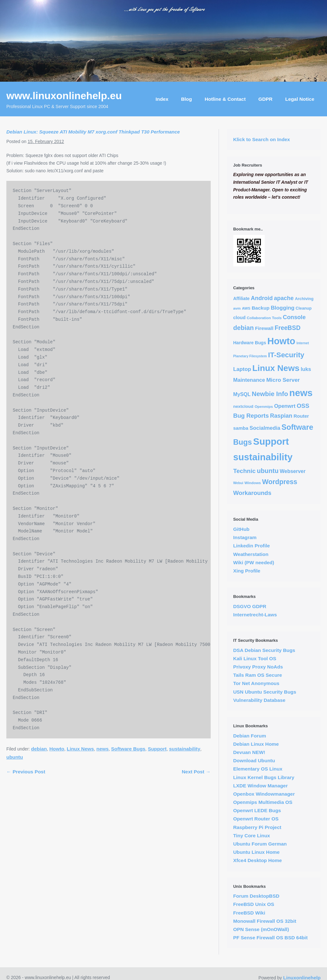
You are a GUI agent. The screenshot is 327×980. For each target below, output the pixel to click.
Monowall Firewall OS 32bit (265, 921)
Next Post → (196, 772)
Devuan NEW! (249, 752)
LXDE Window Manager (261, 786)
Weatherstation (251, 554)
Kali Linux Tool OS (255, 658)
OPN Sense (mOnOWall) (261, 929)
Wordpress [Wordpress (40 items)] (280, 482)
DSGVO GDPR (250, 606)
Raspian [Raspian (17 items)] (281, 416)
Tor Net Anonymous (256, 683)
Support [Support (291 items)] (271, 441)
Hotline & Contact (225, 99)
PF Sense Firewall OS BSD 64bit (270, 938)
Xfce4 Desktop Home (258, 860)
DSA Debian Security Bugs (264, 650)
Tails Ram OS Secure (258, 675)
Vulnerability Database (259, 700)
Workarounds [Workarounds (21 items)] (252, 493)
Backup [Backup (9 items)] (261, 308)
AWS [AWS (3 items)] (246, 308)
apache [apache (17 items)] (284, 298)
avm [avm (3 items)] (237, 308)
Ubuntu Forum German (260, 844)
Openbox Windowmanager (264, 794)
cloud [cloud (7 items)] (239, 318)
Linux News (80, 749)
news (102, 749)
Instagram (245, 537)
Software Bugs (128, 749)
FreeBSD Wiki (249, 913)
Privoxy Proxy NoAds (258, 667)
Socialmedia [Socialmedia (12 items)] (265, 428)
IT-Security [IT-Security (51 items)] (286, 355)
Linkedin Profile (252, 546)
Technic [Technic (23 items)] (245, 471)
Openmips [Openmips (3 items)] (264, 406)
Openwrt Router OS (256, 819)
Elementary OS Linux (258, 769)
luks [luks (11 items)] (306, 369)
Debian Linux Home (256, 744)
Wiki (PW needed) (254, 562)
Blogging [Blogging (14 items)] (283, 308)
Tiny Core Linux (252, 836)
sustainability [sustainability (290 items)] (263, 457)
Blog (187, 99)
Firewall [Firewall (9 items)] (264, 328)
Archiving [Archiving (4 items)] (304, 299)
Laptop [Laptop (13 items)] (242, 369)
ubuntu (15, 757)
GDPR (265, 99)
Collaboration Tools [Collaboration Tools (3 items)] (264, 318)
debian (39, 749)
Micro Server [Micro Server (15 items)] (283, 380)
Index (162, 99)
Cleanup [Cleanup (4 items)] (303, 308)
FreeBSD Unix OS (254, 904)
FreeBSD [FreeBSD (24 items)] (287, 328)
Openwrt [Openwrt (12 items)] (285, 406)
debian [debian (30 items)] (244, 328)
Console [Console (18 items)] (294, 317)
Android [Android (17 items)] (262, 298)
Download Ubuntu (254, 761)
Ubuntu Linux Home (256, 852)
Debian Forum (250, 736)
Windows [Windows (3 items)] (253, 483)
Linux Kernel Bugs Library (264, 777)
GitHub (241, 529)
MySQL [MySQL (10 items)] (242, 394)
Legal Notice (300, 99)
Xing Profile (247, 571)
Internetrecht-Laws (255, 615)
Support (157, 749)
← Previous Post (26, 772)
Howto (57, 749)
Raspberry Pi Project (257, 827)
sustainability (185, 749)
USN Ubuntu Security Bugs (265, 692)
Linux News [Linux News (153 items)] (276, 368)
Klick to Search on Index (262, 139)
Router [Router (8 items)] (301, 416)
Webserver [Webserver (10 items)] (293, 471)
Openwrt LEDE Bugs (257, 810)
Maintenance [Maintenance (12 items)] (249, 380)
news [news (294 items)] (301, 393)
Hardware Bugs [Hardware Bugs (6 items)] (250, 343)
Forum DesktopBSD (256, 896)
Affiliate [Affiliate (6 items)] (242, 298)
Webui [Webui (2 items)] (238, 483)
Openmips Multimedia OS (263, 802)
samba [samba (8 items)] (241, 428)
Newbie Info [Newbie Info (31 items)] (270, 394)
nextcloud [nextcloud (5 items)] (243, 406)
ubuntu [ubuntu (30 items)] (268, 471)
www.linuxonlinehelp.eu (64, 96)
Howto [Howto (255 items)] (281, 341)
